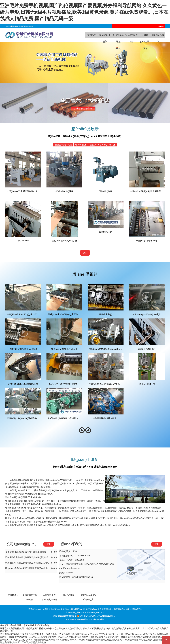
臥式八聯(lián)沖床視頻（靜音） (64, 384)
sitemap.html (78, 619)
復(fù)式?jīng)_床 (147, 384)
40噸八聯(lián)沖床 (64, 191)
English (161, 26)
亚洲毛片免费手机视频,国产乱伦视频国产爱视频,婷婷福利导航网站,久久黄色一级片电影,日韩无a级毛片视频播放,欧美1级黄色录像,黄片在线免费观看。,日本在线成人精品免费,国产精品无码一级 (84, 12)
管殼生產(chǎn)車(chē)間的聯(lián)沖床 (25, 418)
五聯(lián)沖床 (106, 191)
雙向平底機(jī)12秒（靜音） (106, 418)
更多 (85, 253)
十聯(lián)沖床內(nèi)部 (147, 241)
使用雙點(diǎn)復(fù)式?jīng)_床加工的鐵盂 (26, 552)
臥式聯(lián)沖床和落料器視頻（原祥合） (67, 418)
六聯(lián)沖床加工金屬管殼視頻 (23, 384)
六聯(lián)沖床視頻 (147, 349)
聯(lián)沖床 (81, 145)
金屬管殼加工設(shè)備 (30, 596)
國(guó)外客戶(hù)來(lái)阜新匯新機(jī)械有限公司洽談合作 (33, 568)
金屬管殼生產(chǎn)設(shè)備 (49, 596)
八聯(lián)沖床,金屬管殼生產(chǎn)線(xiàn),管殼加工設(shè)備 (36, 191)
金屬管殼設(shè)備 (63, 145)
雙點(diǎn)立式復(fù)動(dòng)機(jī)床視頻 (108, 349)
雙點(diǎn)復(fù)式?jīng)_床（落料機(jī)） (26, 314)
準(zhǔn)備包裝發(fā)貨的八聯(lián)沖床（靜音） (112, 384)
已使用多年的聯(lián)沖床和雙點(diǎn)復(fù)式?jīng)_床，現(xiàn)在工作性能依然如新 (46, 557)
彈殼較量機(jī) (106, 314)
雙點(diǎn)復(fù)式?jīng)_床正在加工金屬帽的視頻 (71, 314)
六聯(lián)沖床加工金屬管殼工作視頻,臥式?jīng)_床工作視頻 (34, 563)
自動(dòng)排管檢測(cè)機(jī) (147, 314)
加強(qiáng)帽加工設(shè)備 (64, 349)
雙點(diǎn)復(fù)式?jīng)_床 (103, 145)
